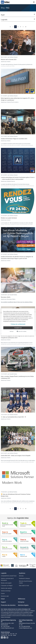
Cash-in (17, 102)
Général (9, 181)
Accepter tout (18, 328)
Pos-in (13, 102)
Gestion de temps (6, 591)
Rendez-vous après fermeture (9, 218)
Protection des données (8, 605)
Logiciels (4, 573)
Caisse (3, 593)
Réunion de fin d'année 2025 (9, 60)
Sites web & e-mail (24, 586)
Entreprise (21, 602)
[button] (18, 16)
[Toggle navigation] (34, 2)
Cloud (3, 599)
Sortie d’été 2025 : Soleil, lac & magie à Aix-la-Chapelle (16, 456)
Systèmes (22, 573)
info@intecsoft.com (9, 628)
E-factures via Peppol (7, 586)
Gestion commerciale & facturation (7, 579)
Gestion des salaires (6, 588)
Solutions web (5, 596)
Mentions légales (23, 605)
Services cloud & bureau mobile (25, 582)
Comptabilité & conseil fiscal (9, 576)
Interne (9, 62)
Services (21, 576)
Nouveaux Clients (11, 299)
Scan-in (13, 181)
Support (3, 602)
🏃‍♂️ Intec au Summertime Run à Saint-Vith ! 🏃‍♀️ (14, 417)
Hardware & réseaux (24, 578)
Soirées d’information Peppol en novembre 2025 (14, 139)
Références (22, 599)
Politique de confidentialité (18, 324)
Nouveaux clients (6, 297)
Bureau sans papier (6, 583)
